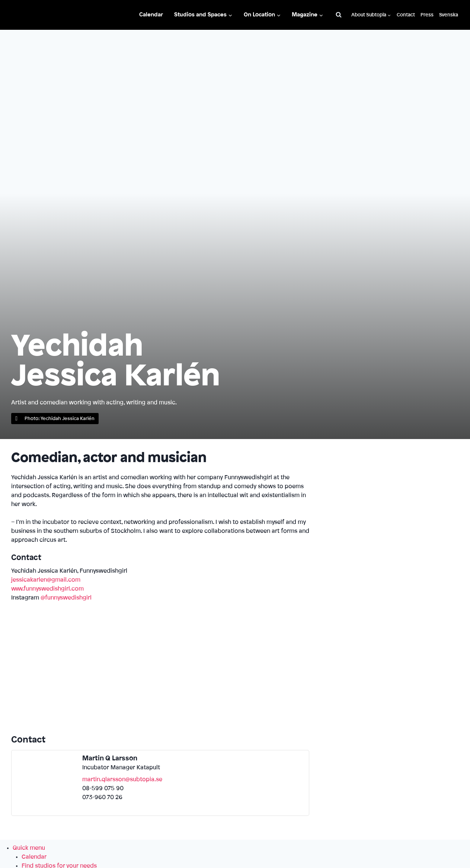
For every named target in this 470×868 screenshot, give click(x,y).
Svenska (449, 15)
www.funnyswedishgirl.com (47, 589)
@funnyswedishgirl (66, 598)
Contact (406, 15)
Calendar (151, 15)
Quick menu (29, 848)
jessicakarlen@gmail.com (46, 580)
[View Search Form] (339, 15)
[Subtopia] (37, 15)
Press (427, 15)
